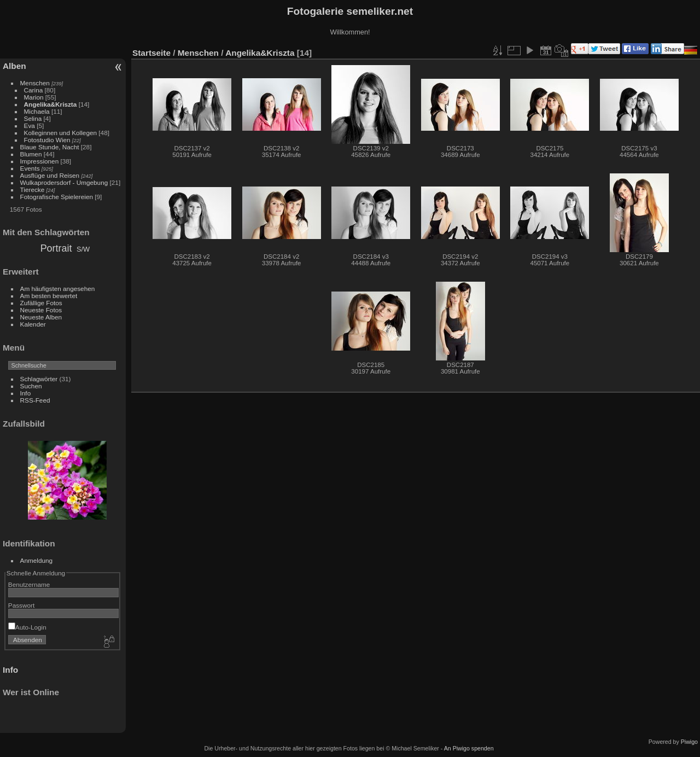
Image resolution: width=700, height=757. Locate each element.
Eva (30, 126)
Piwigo (689, 742)
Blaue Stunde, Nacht (50, 147)
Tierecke (33, 190)
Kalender (33, 324)
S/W (83, 249)
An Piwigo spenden (469, 748)
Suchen (31, 386)
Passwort (21, 605)
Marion (34, 97)
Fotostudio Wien (47, 140)
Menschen (35, 83)
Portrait (56, 248)
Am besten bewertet (49, 296)
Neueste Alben (41, 317)
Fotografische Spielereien (57, 197)
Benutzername (29, 584)
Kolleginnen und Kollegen (60, 133)
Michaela (37, 111)
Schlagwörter (39, 379)
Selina (33, 118)
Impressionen (40, 161)
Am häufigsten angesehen (58, 289)
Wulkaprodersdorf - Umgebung (64, 182)
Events (30, 168)
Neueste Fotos (41, 310)
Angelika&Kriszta (51, 104)
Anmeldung (37, 560)
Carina (34, 90)
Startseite (151, 53)
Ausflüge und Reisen (50, 175)
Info (26, 393)
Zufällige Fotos (41, 303)
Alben (14, 66)
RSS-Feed (35, 400)
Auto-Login (27, 627)
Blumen (31, 154)
